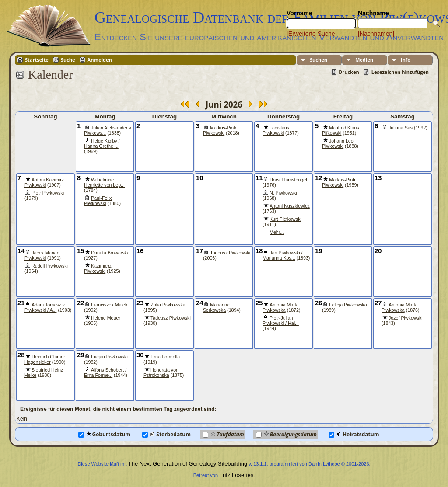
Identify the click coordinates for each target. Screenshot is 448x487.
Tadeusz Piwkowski (230, 253)
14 (21, 251)
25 (259, 303)
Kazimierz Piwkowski (98, 268)
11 (259, 178)
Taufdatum (223, 434)
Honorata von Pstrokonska (161, 372)
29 (80, 355)
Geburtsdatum (105, 434)
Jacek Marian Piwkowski (42, 255)
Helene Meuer (106, 318)
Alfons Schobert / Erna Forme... (105, 372)
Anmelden (100, 60)
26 (318, 303)
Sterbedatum (166, 434)
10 (199, 178)
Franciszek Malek (109, 305)
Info (406, 60)
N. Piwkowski (283, 193)
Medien (364, 60)
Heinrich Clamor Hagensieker (45, 359)
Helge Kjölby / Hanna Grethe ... (102, 143)
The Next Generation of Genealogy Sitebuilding (188, 464)
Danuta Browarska (110, 253)
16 (140, 251)
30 (140, 355)
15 (80, 251)
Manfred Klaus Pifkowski (341, 130)
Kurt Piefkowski (285, 219)
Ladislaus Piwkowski (276, 130)
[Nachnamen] (376, 34)
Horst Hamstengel (288, 180)
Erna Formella (165, 357)
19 (318, 251)
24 (199, 303)
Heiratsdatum (354, 434)
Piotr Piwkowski (48, 193)
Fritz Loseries (236, 475)
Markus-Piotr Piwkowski (220, 130)
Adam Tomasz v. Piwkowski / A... (45, 307)
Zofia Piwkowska (168, 305)
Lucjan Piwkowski (109, 357)
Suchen (318, 60)
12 (318, 178)
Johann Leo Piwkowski (338, 143)
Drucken (349, 72)
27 (378, 303)
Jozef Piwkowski (406, 318)
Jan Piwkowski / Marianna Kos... (283, 255)
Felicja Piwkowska (348, 305)
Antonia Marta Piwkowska (281, 307)
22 (80, 303)
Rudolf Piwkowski (50, 266)
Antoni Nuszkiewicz (290, 206)
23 (140, 303)
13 (378, 178)
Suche (68, 60)
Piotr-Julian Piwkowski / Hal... (281, 320)
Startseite (37, 60)
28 (21, 355)
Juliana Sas (401, 128)
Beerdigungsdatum (286, 434)
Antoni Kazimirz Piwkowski (44, 182)
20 (378, 251)
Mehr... (277, 232)
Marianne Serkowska (216, 307)
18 (259, 251)
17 (199, 251)
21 (21, 303)
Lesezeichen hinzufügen (400, 72)
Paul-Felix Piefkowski (98, 201)
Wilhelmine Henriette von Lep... (104, 182)
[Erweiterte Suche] (311, 34)
